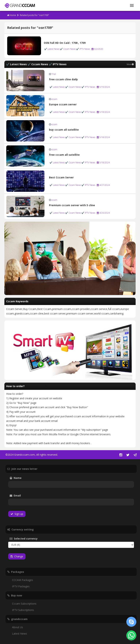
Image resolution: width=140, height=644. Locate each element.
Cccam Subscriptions (24, 604)
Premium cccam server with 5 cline (72, 205)
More (130, 64)
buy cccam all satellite (64, 130)
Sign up (17, 514)
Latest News (20, 634)
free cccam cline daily (63, 79)
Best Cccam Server (61, 177)
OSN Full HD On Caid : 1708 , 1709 (65, 43)
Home (12, 15)
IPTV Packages (21, 586)
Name (21, 478)
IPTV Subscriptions (23, 610)
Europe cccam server (63, 104)
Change (17, 556)
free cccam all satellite (64, 155)
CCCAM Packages (23, 580)
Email (25, 495)
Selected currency (29, 539)
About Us (17, 627)
